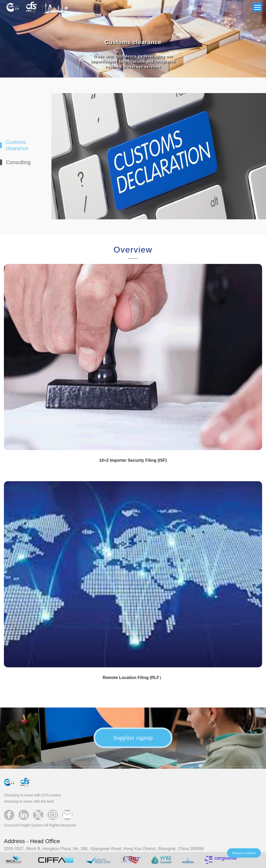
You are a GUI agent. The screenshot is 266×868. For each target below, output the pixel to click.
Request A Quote (244, 853)
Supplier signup (133, 738)
